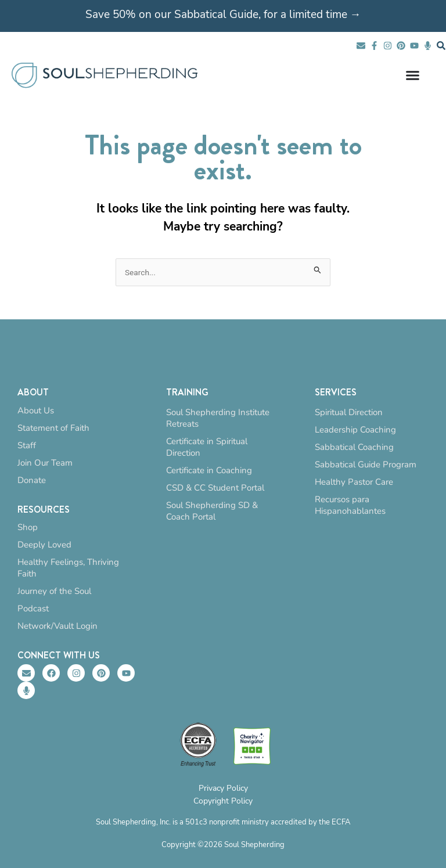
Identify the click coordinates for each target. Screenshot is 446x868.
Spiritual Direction (349, 412)
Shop (28, 527)
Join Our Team (45, 463)
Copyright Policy (223, 801)
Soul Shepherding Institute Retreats (218, 418)
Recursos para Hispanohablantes (350, 505)
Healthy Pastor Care (354, 482)
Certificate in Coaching (209, 470)
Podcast (33, 608)
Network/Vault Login (57, 626)
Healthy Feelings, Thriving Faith (68, 568)
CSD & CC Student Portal (215, 488)
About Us (36, 410)
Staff (27, 445)
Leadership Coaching (355, 430)
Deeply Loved (44, 545)
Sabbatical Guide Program (366, 464)
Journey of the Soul (54, 591)
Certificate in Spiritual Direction (207, 447)
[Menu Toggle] (413, 75)
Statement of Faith (53, 428)
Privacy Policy (223, 788)
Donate (32, 480)
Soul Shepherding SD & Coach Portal (212, 511)
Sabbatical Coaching (354, 447)
